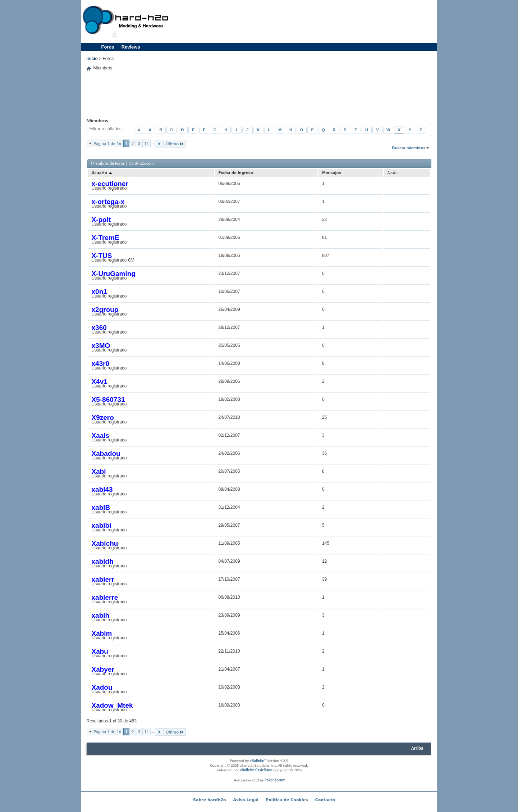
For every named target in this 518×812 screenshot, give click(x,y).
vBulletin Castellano (256, 770)
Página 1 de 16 (108, 143)
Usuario (102, 173)
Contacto (325, 800)
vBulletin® (258, 761)
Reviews (131, 47)
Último (175, 144)
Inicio (92, 59)
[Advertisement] (304, 22)
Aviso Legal (246, 800)
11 (146, 143)
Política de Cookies (287, 800)
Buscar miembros (409, 148)
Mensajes (332, 173)
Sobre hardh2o (210, 800)
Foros (108, 47)
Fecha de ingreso (236, 173)
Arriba (417, 748)
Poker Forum (275, 780)
